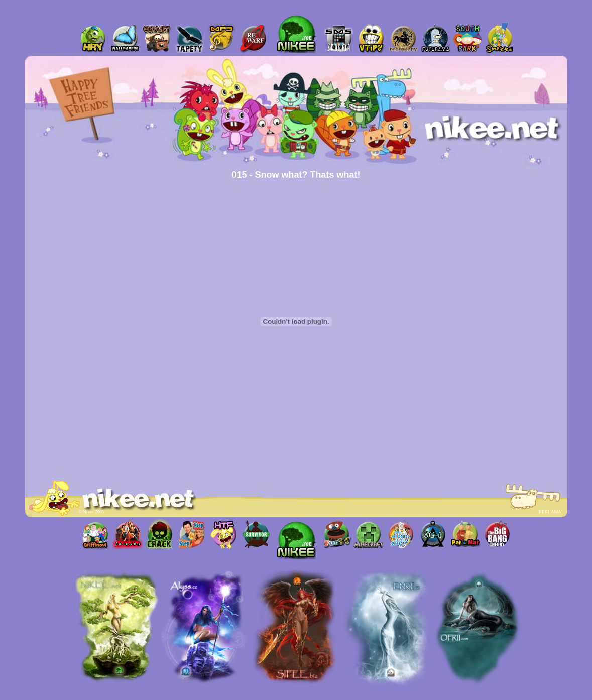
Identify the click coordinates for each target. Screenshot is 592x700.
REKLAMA (550, 512)
